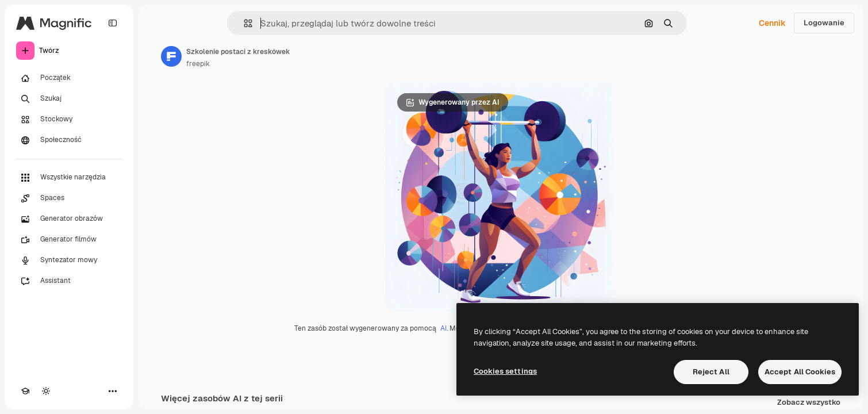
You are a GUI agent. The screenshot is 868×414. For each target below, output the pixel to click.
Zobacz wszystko (809, 403)
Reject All (711, 372)
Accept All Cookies (800, 372)
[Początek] (69, 78)
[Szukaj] (69, 99)
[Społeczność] (69, 140)
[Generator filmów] (69, 240)
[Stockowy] (69, 120)
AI (443, 328)
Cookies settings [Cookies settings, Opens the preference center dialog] (505, 371)
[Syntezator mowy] (69, 260)
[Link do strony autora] (171, 56)
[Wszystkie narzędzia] (69, 178)
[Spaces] (69, 198)
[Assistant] (69, 281)
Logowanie (824, 23)
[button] (243, 23)
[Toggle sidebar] (113, 23)
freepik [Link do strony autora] (198, 64)
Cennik (772, 23)
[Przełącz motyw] (46, 391)
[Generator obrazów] (69, 219)
